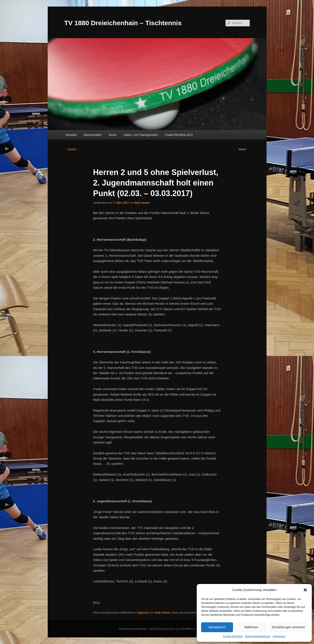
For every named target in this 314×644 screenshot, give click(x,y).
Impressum (279, 636)
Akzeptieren (217, 627)
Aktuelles (71, 135)
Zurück (70, 149)
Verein (113, 135)
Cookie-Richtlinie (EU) (179, 135)
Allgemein (143, 613)
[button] (305, 590)
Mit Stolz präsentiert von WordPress (172, 629)
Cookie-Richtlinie (233, 636)
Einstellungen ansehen (288, 627)
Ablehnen (251, 627)
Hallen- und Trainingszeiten (141, 135)
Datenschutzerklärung (258, 636)
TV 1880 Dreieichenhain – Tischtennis (123, 23)
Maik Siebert (142, 203)
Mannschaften (93, 135)
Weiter (244, 149)
